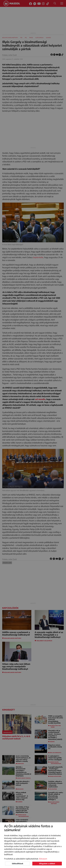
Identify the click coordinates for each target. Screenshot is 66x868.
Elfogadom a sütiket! (47, 864)
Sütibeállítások (18, 864)
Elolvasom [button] (43, 859)
